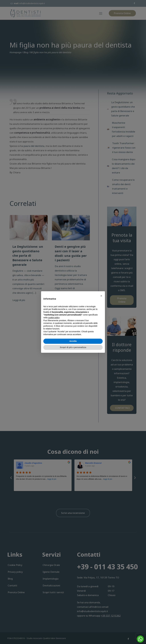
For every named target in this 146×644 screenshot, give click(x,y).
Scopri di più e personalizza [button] (73, 347)
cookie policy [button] (54, 318)
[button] (101, 296)
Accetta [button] (73, 341)
